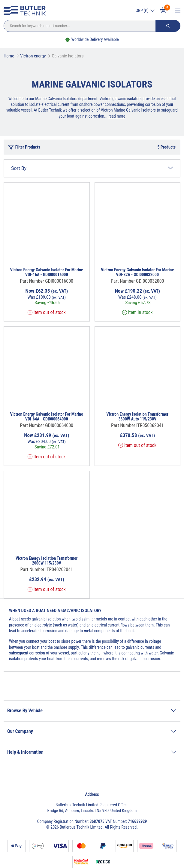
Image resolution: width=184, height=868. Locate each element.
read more (117, 116)
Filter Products (24, 147)
